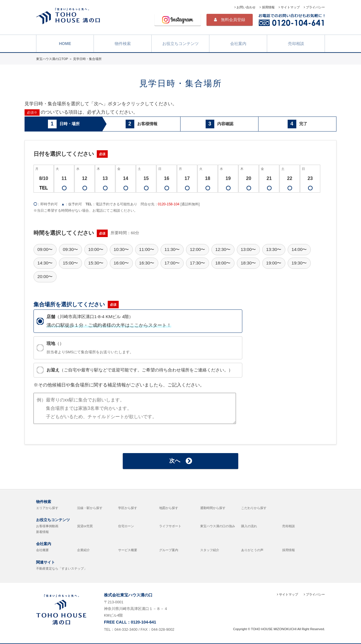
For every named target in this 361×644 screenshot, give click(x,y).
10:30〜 (121, 249)
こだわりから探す (254, 508)
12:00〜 (197, 249)
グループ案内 (169, 550)
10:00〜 (96, 249)
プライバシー (314, 7)
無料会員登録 (230, 20)
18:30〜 (248, 263)
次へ (181, 461)
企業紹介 (83, 550)
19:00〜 (274, 263)
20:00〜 (45, 276)
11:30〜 (172, 249)
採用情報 (267, 7)
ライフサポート (170, 526)
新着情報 (42, 532)
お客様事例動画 (47, 526)
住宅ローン (126, 526)
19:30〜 (299, 263)
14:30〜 (45, 263)
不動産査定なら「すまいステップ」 (62, 568)
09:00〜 (45, 249)
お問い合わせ (245, 7)
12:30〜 (223, 249)
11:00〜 (147, 249)
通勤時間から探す (213, 508)
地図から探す (169, 508)
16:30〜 (147, 263)
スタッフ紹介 (210, 550)
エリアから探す (47, 508)
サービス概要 (128, 550)
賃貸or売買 (85, 526)
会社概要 (42, 550)
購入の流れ (249, 526)
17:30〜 (197, 263)
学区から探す (128, 508)
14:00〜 (299, 249)
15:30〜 (96, 263)
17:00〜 (172, 263)
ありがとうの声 (252, 550)
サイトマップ (289, 7)
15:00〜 (70, 263)
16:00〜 (121, 263)
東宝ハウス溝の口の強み (218, 526)
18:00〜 (223, 263)
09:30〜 (70, 249)
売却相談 (296, 43)
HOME (65, 43)
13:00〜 (248, 249)
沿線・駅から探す (90, 508)
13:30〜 (274, 249)
